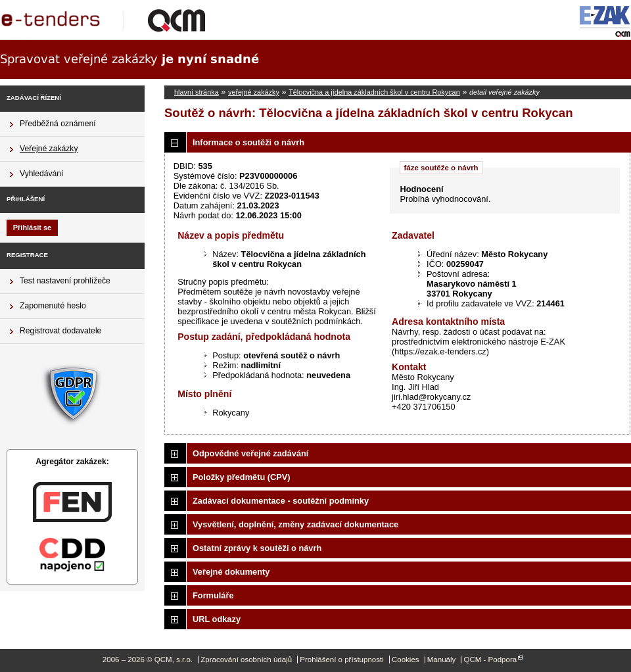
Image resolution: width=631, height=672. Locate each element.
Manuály (442, 660)
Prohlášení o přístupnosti (341, 660)
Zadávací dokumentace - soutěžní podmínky (281, 501)
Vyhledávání (41, 174)
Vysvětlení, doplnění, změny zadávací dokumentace (295, 524)
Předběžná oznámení (58, 124)
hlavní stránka (197, 92)
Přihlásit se (32, 228)
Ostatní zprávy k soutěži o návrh (257, 548)
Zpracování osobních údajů (246, 660)
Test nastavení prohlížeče (65, 281)
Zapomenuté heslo (53, 306)
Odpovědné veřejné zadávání (250, 453)
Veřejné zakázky (49, 149)
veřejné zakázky (254, 92)
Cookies (406, 660)
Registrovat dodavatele (60, 331)
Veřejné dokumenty (231, 572)
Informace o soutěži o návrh (248, 142)
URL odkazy (217, 619)
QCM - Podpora (490, 660)
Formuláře (213, 595)
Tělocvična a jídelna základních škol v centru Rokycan (374, 92)
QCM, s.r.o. (108, 20)
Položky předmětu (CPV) (242, 477)
